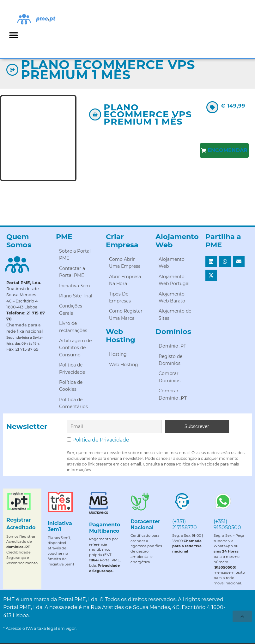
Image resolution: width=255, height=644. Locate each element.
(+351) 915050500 (227, 524)
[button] (13, 35)
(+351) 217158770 (185, 524)
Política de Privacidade (101, 440)
